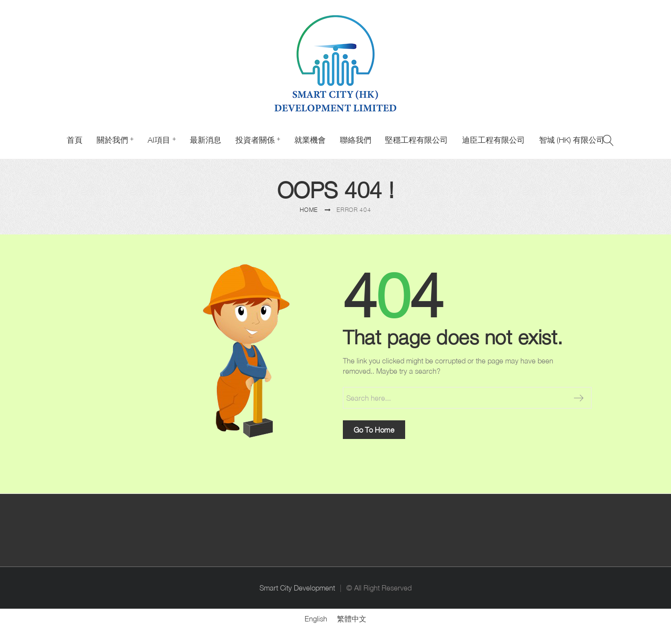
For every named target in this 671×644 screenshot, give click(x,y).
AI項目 (159, 140)
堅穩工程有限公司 (416, 140)
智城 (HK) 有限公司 (572, 140)
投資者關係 (255, 140)
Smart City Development (297, 588)
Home (309, 210)
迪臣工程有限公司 (493, 140)
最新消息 (206, 140)
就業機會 (310, 140)
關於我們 (112, 140)
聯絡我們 (356, 140)
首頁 (75, 140)
